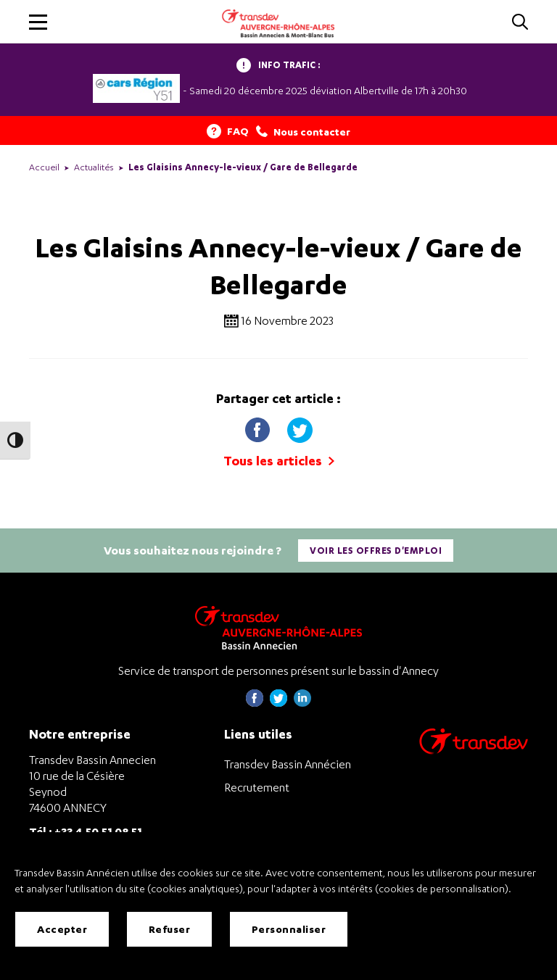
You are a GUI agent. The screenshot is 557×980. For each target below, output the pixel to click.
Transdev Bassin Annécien (288, 764)
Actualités (94, 167)
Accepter (62, 929)
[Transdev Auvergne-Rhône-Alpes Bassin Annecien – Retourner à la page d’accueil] (278, 627)
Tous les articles (279, 461)
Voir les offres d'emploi (376, 551)
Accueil (44, 167)
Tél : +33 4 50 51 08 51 (86, 831)
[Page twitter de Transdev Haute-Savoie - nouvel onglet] (278, 703)
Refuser (170, 929)
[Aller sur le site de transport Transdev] (474, 751)
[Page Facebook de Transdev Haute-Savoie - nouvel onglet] (255, 703)
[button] (38, 22)
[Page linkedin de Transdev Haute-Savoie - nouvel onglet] (302, 703)
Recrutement (257, 787)
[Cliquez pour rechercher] (520, 23)
